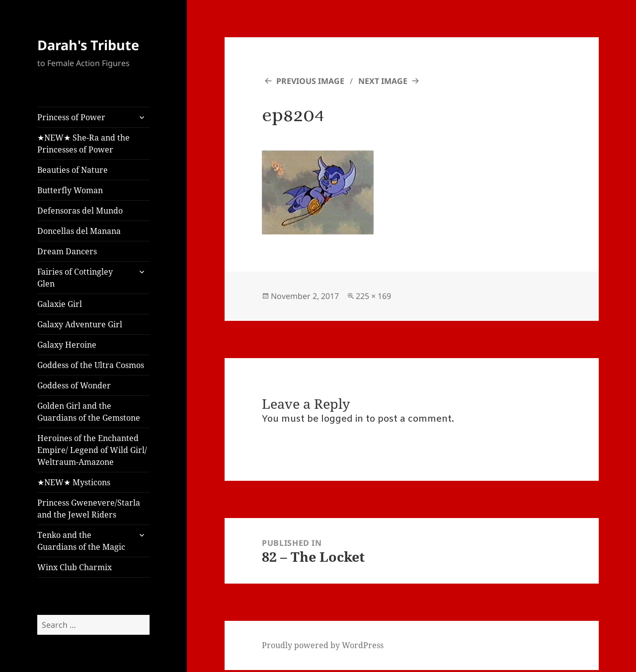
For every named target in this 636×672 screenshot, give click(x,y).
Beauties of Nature (73, 170)
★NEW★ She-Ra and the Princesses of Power (83, 144)
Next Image (383, 81)
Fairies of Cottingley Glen (75, 278)
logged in (342, 419)
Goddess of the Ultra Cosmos (91, 365)
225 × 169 (373, 296)
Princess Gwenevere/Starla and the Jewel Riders (89, 509)
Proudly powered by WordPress (323, 645)
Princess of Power (71, 117)
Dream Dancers (67, 251)
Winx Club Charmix (75, 567)
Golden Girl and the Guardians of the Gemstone (89, 412)
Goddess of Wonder (74, 385)
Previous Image (310, 81)
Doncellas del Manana (79, 231)
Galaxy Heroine (67, 345)
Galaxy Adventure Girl (80, 324)
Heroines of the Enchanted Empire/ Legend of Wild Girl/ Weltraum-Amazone (92, 450)
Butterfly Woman (70, 190)
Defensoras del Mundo (80, 211)
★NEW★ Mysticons (74, 482)
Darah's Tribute (88, 45)
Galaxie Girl (60, 304)
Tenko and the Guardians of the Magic (81, 541)
